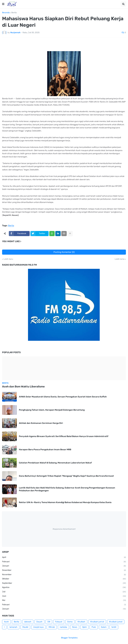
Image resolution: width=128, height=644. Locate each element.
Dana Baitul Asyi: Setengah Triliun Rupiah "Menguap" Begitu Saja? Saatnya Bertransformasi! (66, 476)
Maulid (25, 627)
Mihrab (52, 627)
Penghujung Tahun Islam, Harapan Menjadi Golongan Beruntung (52, 410)
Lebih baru (8, 259)
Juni (64, 596)
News (75, 627)
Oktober (64, 579)
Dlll (49, 622)
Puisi (94, 627)
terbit (114, 627)
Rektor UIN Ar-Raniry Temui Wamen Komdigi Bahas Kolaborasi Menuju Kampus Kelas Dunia (65, 502)
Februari (64, 562)
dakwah (28, 622)
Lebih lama (120, 259)
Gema (70, 622)
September (64, 583)
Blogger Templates (69, 638)
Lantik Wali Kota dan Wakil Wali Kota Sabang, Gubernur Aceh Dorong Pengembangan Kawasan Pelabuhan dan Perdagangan (67, 489)
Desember (64, 570)
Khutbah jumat (116, 622)
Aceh (6, 622)
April (64, 557)
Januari (64, 566)
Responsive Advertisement (64, 529)
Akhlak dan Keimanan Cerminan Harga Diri (41, 423)
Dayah (39, 622)
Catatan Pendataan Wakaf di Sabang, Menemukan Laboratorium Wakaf (55, 463)
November (64, 575)
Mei (64, 600)
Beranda (6, 13)
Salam (104, 627)
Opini (84, 627)
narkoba (63, 627)
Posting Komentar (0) (64, 252)
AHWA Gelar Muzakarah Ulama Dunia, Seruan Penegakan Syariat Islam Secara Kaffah (63, 397)
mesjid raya (38, 627)
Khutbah (81, 622)
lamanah (13, 627)
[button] (3, 4)
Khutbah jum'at (97, 622)
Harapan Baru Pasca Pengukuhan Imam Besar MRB (45, 450)
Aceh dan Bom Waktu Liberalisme (23, 386)
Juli (64, 592)
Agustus (64, 588)
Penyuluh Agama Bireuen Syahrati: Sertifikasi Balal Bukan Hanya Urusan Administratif (64, 436)
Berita (14, 13)
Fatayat (59, 622)
